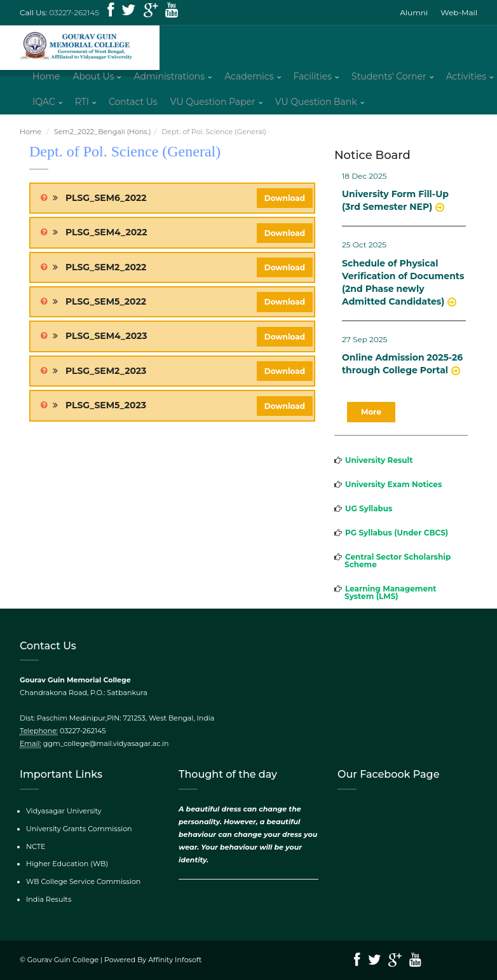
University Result (379, 460)
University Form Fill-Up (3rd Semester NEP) (395, 201)
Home (46, 76)
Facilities (313, 76)
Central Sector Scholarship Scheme (398, 561)
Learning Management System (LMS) (390, 592)
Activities (466, 76)
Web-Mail (459, 12)
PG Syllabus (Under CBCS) (397, 533)
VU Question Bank (316, 102)
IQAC (44, 102)
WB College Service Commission (83, 881)
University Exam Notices (393, 484)
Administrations (169, 76)
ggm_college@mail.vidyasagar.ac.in (106, 743)
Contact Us (133, 102)
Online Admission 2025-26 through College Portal (402, 364)
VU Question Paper (213, 102)
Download (285, 198)
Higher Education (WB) (67, 864)
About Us (93, 76)
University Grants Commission (78, 829)
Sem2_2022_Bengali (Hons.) (103, 132)
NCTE (36, 846)
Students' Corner (389, 76)
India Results (49, 899)
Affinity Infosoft (174, 960)
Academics (249, 76)
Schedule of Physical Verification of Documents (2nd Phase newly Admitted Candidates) (403, 282)
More (371, 412)
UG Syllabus (369, 508)
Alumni (414, 12)
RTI (82, 102)
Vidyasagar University (63, 811)
